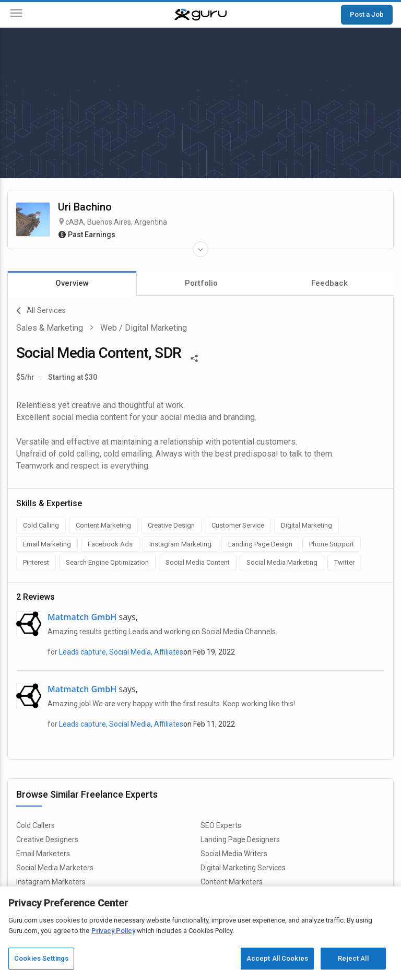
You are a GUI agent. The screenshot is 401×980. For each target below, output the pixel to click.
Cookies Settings (41, 958)
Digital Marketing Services (243, 868)
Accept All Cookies (277, 958)
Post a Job (367, 14)
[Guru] (200, 15)
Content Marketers (232, 882)
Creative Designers (47, 839)
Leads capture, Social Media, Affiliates (121, 652)
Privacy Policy (113, 931)
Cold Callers (36, 825)
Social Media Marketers (55, 868)
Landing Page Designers (240, 839)
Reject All (353, 958)
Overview (72, 283)
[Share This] (194, 357)
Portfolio (201, 283)
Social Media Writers (234, 854)
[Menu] (16, 15)
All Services (41, 311)
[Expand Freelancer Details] (200, 249)
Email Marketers (43, 854)
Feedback (329, 283)
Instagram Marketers (51, 882)
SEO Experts (221, 825)
